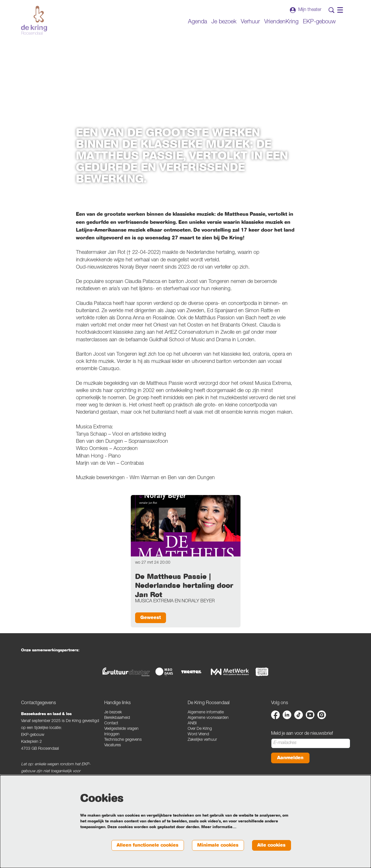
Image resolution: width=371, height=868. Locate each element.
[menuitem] (197, 22)
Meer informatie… (219, 827)
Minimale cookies (215, 845)
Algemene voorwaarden (208, 718)
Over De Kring (200, 729)
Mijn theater (305, 10)
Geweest (151, 618)
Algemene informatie (206, 713)
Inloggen (112, 735)
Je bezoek (113, 713)
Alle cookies (271, 845)
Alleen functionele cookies (142, 845)
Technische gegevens (123, 740)
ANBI (192, 724)
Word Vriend (198, 735)
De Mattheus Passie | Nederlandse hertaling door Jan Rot (184, 586)
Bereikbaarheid (117, 718)
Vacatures (113, 746)
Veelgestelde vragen (121, 729)
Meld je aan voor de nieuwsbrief (302, 734)
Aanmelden (291, 758)
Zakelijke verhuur (202, 740)
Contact (111, 724)
